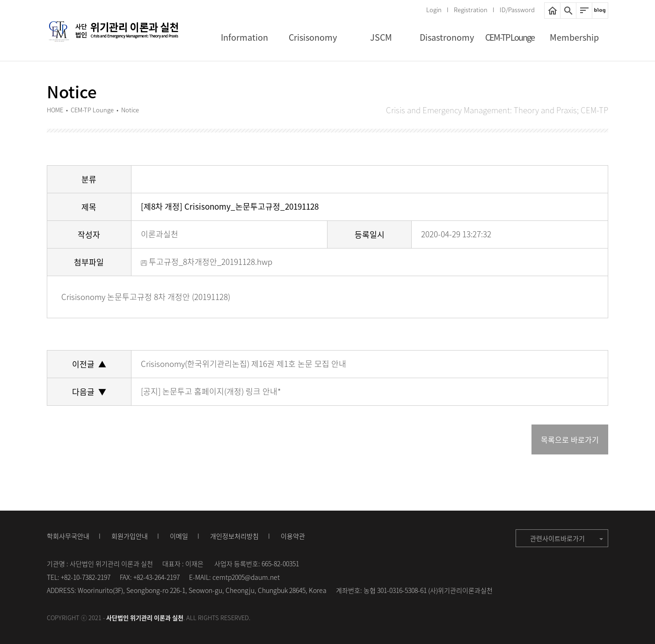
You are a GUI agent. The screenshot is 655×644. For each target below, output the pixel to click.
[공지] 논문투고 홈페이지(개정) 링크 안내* (211, 391)
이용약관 (293, 536)
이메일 (179, 536)
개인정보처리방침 (234, 536)
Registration (471, 10)
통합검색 (568, 11)
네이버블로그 (600, 11)
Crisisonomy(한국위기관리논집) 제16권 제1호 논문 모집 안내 (244, 363)
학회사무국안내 (68, 536)
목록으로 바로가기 (570, 439)
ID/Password (517, 10)
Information (244, 37)
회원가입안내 (130, 536)
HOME (552, 11)
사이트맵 (584, 11)
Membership (574, 37)
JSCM (381, 37)
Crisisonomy (313, 37)
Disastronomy (447, 37)
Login (434, 10)
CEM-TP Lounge (510, 37)
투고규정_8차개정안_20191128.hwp (207, 261)
